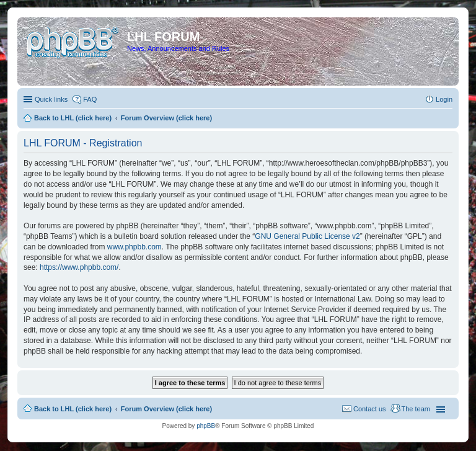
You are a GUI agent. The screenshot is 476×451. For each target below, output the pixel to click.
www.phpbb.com (134, 247)
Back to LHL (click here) (73, 409)
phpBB (206, 426)
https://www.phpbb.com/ (79, 267)
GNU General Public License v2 (307, 236)
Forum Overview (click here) (166, 409)
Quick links (51, 99)
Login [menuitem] (444, 99)
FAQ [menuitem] (90, 99)
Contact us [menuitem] (370, 409)
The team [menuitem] (416, 409)
